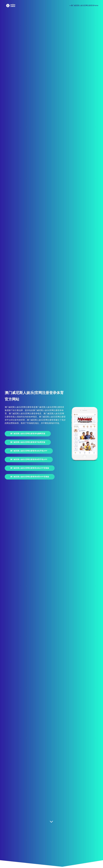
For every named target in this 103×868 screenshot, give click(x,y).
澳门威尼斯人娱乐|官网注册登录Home (85, 5)
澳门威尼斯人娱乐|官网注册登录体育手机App (29, 459)
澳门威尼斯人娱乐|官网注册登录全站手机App (29, 451)
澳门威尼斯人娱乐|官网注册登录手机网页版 (28, 442)
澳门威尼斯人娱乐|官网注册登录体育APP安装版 (30, 477)
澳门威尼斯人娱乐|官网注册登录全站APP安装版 (30, 468)
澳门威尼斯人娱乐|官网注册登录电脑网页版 (28, 434)
